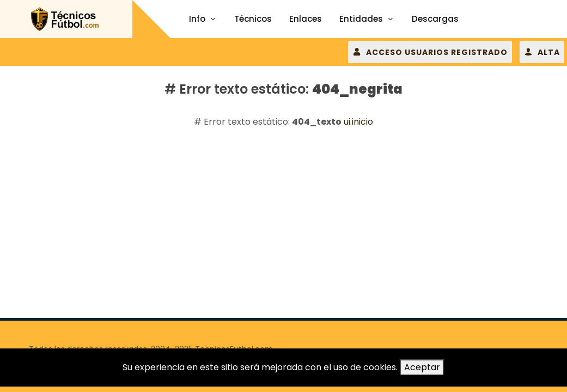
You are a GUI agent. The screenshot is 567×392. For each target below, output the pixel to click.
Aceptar (422, 367)
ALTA (542, 52)
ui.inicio (358, 122)
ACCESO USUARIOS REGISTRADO (430, 52)
